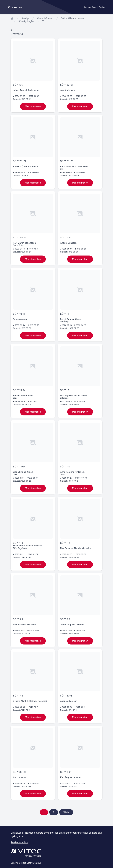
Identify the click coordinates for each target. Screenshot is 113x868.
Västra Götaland (45, 18)
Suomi (95, 7)
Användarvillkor (19, 842)
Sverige (25, 18)
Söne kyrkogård (26, 21)
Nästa (66, 812)
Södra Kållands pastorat (73, 18)
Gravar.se (15, 7)
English (102, 7)
